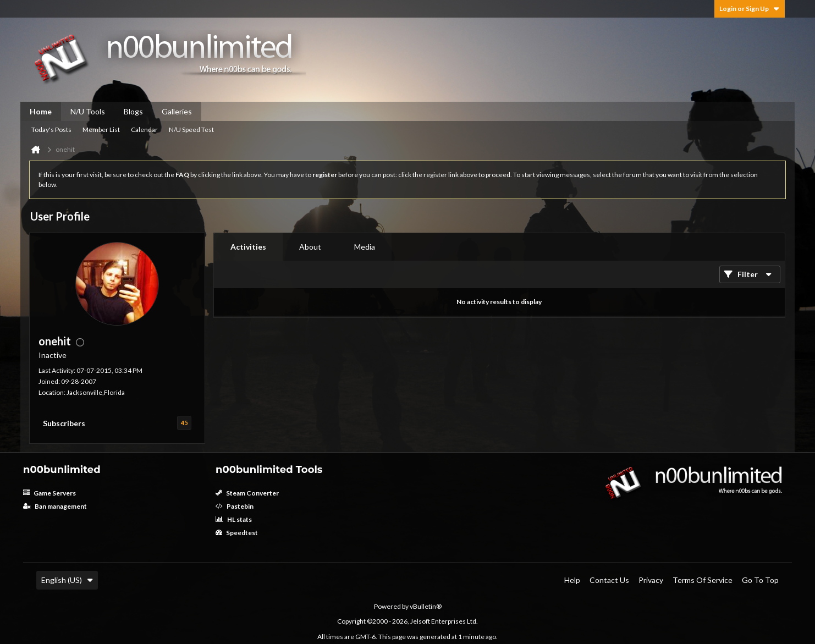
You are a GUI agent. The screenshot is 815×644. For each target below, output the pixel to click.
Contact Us (609, 580)
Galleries (177, 111)
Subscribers (64, 423)
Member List (101, 130)
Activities (248, 247)
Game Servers (49, 493)
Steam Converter (247, 493)
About (310, 247)
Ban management (55, 506)
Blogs (133, 111)
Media (365, 247)
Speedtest (237, 533)
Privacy (651, 580)
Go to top (760, 580)
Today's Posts (51, 130)
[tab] (248, 247)
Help (572, 580)
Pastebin (235, 506)
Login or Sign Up (750, 9)
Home (41, 111)
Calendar (144, 130)
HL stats (234, 519)
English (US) (67, 580)
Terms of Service (703, 580)
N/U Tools (88, 111)
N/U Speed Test (191, 130)
